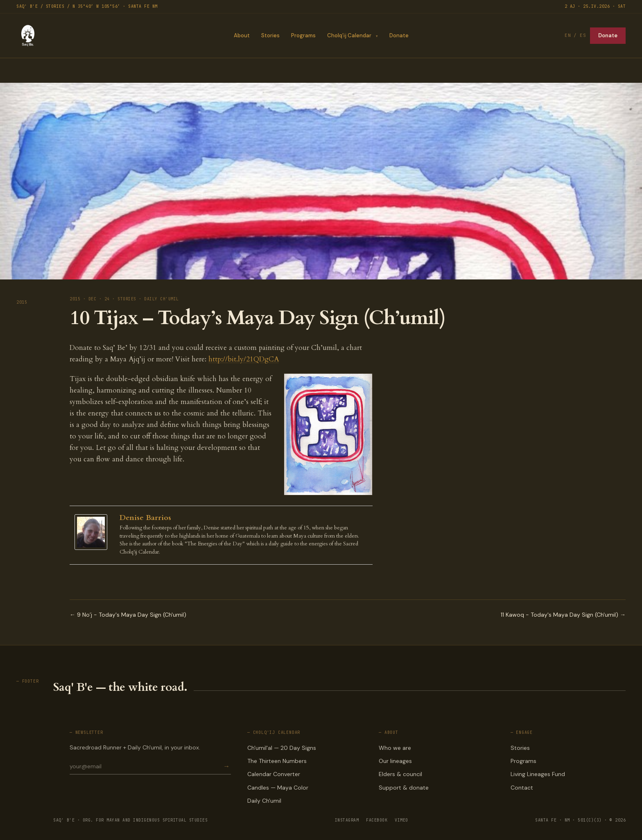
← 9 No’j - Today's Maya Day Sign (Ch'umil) (128, 615)
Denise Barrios (145, 518)
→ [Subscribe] (226, 766)
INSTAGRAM (347, 820)
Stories (270, 35)
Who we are (395, 748)
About (241, 35)
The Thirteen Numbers (277, 761)
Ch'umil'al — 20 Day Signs (282, 748)
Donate (399, 35)
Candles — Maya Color (278, 788)
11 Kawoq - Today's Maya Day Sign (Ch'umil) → (563, 615)
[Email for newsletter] (146, 766)
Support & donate (404, 788)
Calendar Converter (274, 774)
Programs (303, 35)
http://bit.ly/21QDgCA (244, 359)
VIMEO (401, 820)
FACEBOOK (377, 820)
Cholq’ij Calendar (349, 35)
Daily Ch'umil (264, 801)
